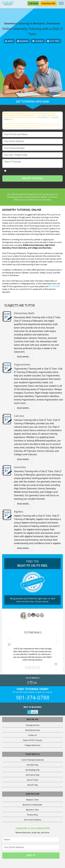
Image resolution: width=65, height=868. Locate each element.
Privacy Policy (43, 117)
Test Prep (53, 41)
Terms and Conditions (32, 820)
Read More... (24, 357)
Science (38, 41)
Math (9, 41)
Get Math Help (32, 765)
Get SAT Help (32, 785)
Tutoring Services (33, 725)
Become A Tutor (32, 810)
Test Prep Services (33, 730)
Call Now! (33, 3)
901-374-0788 (54, 286)
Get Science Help (32, 775)
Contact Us (32, 735)
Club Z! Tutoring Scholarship (32, 760)
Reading (23, 41)
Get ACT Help (32, 780)
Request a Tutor (32, 800)
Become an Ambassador (32, 805)
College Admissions (32, 745)
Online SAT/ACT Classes (32, 740)
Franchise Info (48, 3)
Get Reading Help (32, 770)
